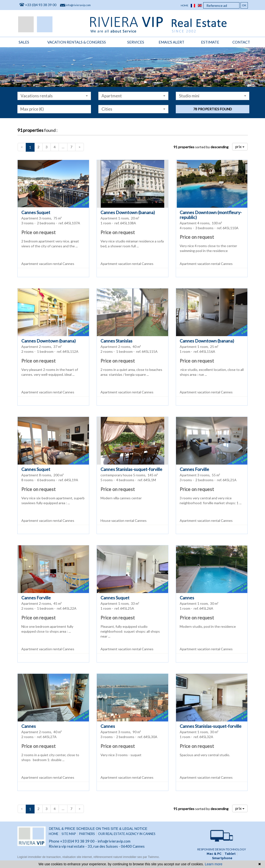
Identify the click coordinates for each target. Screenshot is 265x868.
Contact (241, 42)
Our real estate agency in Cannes (127, 834)
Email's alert (171, 42)
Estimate (210, 42)
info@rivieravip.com (78, 5)
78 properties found (213, 109)
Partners (87, 834)
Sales (24, 42)
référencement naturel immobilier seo (118, 857)
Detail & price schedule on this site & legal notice (98, 829)
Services (136, 42)
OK (244, 5)
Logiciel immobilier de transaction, (40, 857)
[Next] (80, 147)
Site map (69, 834)
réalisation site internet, (78, 857)
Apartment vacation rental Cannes (48, 264)
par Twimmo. (151, 857)
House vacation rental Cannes (124, 520)
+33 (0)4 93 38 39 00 (41, 5)
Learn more (214, 864)
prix (240, 147)
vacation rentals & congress (77, 42)
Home (184, 5)
